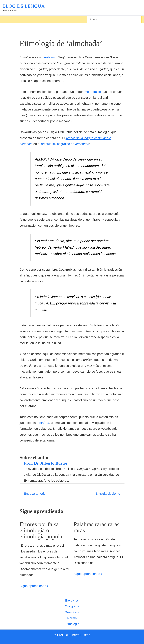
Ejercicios (72, 600)
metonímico (93, 92)
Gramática (72, 612)
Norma (72, 618)
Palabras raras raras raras (97, 527)
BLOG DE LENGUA (24, 6)
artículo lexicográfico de (65, 144)
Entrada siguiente (110, 494)
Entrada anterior (33, 494)
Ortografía (72, 606)
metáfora (43, 423)
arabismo (50, 57)
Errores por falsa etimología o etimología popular (43, 530)
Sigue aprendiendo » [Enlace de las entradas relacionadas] (34, 586)
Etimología (72, 624)
